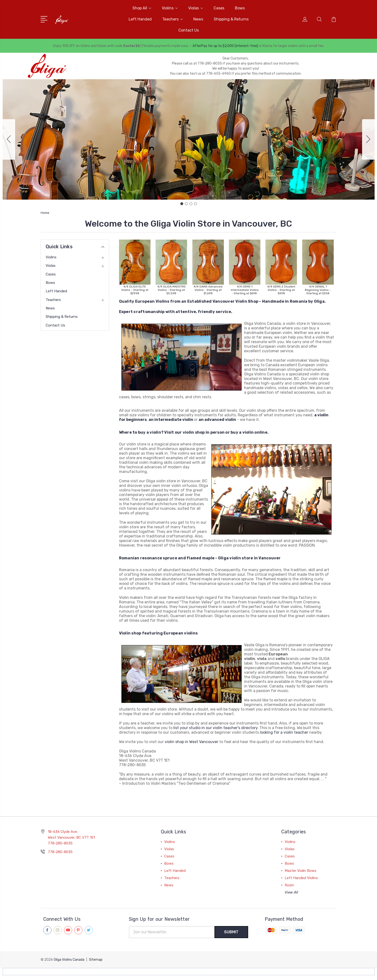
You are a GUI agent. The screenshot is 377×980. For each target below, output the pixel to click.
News (198, 19)
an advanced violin (217, 420)
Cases (219, 8)
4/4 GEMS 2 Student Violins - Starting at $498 (281, 290)
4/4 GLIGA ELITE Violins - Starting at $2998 (135, 290)
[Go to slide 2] (368, 139)
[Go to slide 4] (9, 139)
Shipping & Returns (231, 19)
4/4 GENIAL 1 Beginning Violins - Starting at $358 (318, 290)
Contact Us (189, 30)
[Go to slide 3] (191, 204)
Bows (240, 8)
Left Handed (140, 19)
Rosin (289, 885)
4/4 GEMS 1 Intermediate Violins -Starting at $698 (245, 290)
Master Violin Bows (301, 871)
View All (291, 892)
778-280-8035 (60, 852)
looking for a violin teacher (284, 732)
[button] (135, 262)
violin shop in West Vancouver (192, 742)
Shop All (142, 8)
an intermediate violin (171, 420)
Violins (170, 8)
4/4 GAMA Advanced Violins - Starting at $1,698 (208, 290)
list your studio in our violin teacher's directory (215, 728)
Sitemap (96, 960)
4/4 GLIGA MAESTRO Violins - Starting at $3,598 (171, 290)
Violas (196, 8)
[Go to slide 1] (182, 204)
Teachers (173, 19)
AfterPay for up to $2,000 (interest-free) (225, 46)
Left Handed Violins (301, 878)
